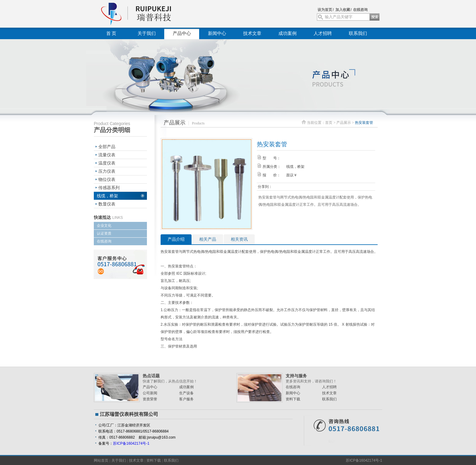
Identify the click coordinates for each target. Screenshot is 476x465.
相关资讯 (239, 239)
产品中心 (182, 33)
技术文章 (252, 33)
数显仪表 (107, 204)
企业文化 (104, 226)
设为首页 (325, 10)
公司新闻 (150, 393)
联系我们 (358, 33)
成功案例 (287, 33)
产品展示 (344, 123)
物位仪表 (107, 179)
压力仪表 (107, 171)
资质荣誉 (150, 399)
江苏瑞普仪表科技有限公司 (150, 14)
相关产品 (208, 239)
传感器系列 (109, 188)
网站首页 (101, 460)
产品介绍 (176, 239)
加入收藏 (343, 10)
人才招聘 (323, 33)
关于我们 (147, 33)
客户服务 (186, 399)
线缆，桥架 (107, 196)
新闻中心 (217, 33)
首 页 (111, 33)
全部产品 (107, 147)
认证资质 (104, 233)
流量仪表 (107, 155)
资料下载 (293, 399)
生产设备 (186, 393)
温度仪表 (107, 163)
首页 (329, 123)
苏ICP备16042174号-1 (131, 443)
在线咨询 (360, 10)
